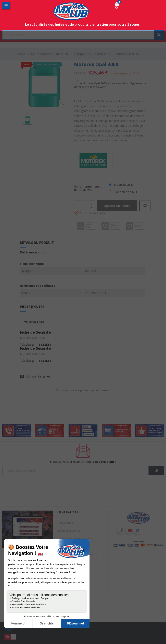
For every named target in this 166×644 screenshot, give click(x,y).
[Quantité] (82, 206)
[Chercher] (83, 35)
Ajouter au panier (118, 206)
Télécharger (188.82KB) (35, 344)
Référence (28, 252)
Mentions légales (68, 546)
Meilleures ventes (69, 531)
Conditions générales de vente (77, 554)
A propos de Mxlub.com (72, 562)
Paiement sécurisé (69, 570)
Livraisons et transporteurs (75, 538)
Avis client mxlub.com (71, 578)
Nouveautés (65, 523)
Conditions (64, 585)
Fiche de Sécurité (35, 332)
